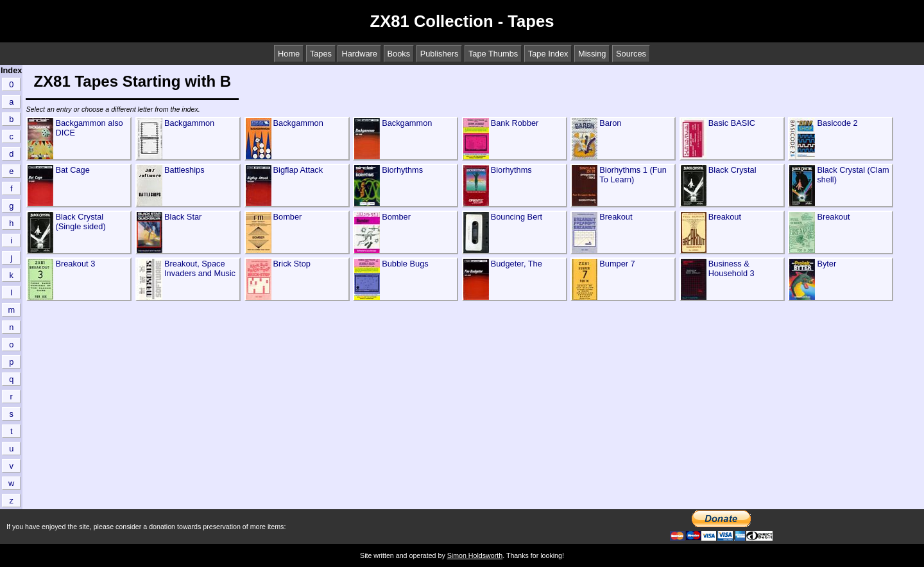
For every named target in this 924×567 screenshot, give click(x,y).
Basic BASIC (732, 123)
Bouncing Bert (517, 217)
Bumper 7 (617, 264)
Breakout (616, 217)
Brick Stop (292, 264)
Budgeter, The (517, 264)
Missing (592, 54)
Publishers (440, 54)
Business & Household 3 (732, 268)
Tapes (321, 54)
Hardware (359, 54)
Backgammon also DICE (89, 128)
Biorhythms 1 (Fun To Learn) (633, 175)
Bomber (288, 217)
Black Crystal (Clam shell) (853, 175)
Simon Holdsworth (475, 555)
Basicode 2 (837, 123)
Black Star (183, 217)
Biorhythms (402, 170)
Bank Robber (515, 123)
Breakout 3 (75, 264)
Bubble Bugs (405, 264)
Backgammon (189, 123)
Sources (631, 54)
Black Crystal (732, 170)
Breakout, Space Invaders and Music (200, 268)
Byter (826, 264)
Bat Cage (72, 170)
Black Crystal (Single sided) (80, 222)
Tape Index (548, 54)
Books (399, 54)
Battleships (184, 170)
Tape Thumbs (493, 54)
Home (289, 54)
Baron (610, 123)
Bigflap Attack (298, 170)
